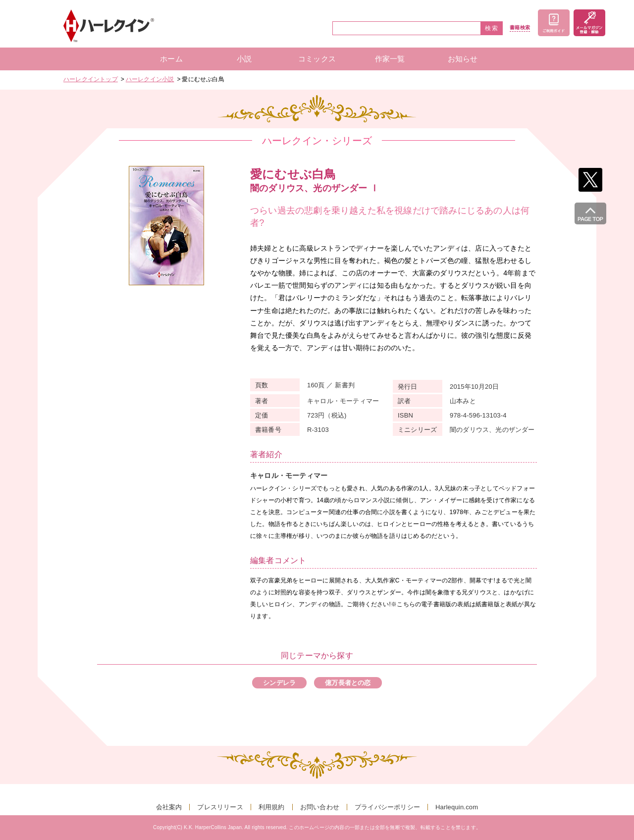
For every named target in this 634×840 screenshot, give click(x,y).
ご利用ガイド (554, 23)
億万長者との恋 (348, 683)
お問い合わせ (320, 807)
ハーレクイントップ (91, 79)
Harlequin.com (457, 807)
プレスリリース (220, 807)
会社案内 (169, 807)
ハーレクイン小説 (150, 79)
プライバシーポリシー (387, 807)
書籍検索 (520, 28)
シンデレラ (279, 683)
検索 (492, 28)
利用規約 (272, 807)
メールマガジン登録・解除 (589, 23)
